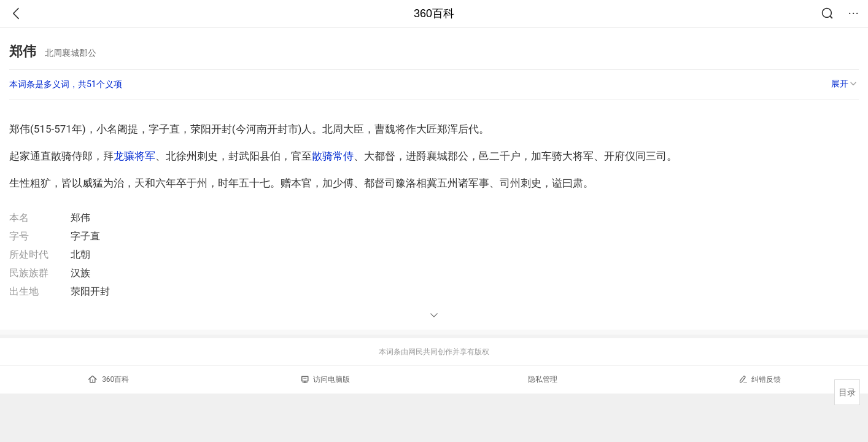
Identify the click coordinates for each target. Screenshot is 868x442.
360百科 (434, 14)
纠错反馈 (760, 379)
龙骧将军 (134, 156)
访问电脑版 (326, 379)
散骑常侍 (333, 156)
